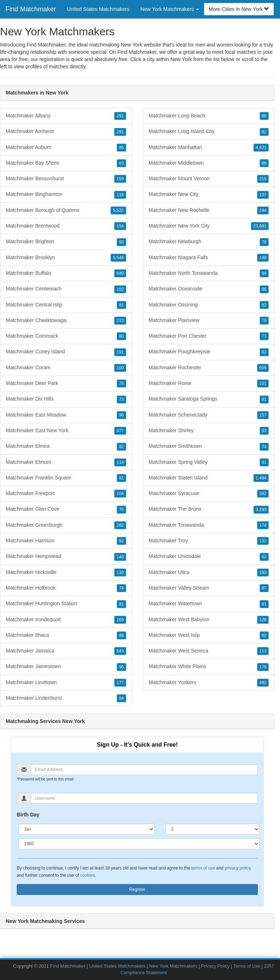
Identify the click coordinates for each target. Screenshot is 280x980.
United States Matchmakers (98, 9)
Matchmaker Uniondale (209, 557)
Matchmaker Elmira (66, 446)
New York (181, 59)
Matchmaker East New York (66, 431)
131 (263, 541)
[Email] (144, 770)
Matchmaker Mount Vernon (209, 179)
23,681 (260, 226)
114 (120, 462)
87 (264, 588)
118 (120, 195)
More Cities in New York (239, 9)
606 (263, 368)
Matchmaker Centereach (66, 289)
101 (263, 383)
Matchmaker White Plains (209, 667)
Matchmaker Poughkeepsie (209, 352)
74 (121, 588)
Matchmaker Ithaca (66, 635)
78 (264, 242)
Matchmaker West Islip (209, 635)
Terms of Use (247, 966)
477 (120, 431)
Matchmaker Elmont (66, 462)
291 (120, 116)
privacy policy (237, 868)
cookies (88, 875)
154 (120, 226)
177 (120, 683)
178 (263, 667)
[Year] (139, 844)
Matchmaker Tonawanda (209, 525)
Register (137, 889)
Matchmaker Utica (209, 573)
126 (263, 620)
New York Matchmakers (174, 966)
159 (120, 179)
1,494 (261, 478)
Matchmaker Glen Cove (66, 509)
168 (120, 620)
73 (121, 399)
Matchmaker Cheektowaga (66, 321)
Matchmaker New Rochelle (209, 210)
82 (121, 447)
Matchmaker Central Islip (66, 305)
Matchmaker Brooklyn (66, 258)
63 (121, 163)
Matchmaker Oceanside (209, 289)
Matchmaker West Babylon (209, 620)
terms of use (203, 868)
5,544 (118, 258)
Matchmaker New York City (209, 226)
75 (121, 383)
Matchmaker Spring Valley (209, 462)
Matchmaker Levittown (66, 683)
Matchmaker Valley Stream (209, 588)
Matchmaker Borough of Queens (66, 210)
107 (263, 195)
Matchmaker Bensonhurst (66, 179)
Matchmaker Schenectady (209, 415)
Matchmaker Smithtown (209, 446)
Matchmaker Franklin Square (66, 478)
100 (120, 368)
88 (121, 635)
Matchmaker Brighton (66, 242)
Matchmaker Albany (66, 116)
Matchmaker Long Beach (209, 116)
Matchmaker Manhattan (209, 148)
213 (120, 321)
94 (264, 273)
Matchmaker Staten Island (209, 478)
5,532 (118, 210)
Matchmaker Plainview (209, 321)
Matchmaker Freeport (66, 494)
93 (121, 242)
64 (121, 698)
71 (264, 336)
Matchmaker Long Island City (209, 132)
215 (263, 179)
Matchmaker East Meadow (66, 415)
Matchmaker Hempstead (66, 557)
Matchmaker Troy (209, 541)
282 (120, 525)
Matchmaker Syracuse (209, 494)
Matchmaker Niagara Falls (209, 258)
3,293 (261, 510)
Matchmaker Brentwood (66, 226)
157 (263, 415)
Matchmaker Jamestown (66, 667)
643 (120, 651)
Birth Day (28, 815)
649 (120, 273)
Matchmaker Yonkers (209, 683)
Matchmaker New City (209, 194)
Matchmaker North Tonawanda (209, 273)
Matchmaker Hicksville (66, 573)
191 (120, 352)
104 (120, 494)
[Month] (87, 829)
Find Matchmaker (31, 9)
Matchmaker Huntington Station (66, 604)
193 (263, 573)
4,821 (261, 148)
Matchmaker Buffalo (66, 273)
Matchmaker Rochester (209, 368)
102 (120, 289)
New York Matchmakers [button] (170, 9)
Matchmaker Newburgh (209, 242)
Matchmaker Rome (209, 383)
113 (263, 651)
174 (263, 525)
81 (121, 305)
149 (120, 557)
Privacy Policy (215, 966)
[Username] (144, 798)
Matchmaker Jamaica (66, 651)
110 (120, 573)
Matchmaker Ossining (209, 305)
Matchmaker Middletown (209, 163)
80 (121, 336)
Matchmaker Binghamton (66, 194)
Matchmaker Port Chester (209, 336)
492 (263, 683)
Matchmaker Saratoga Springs (209, 399)
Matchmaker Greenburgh (66, 525)
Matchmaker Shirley (209, 431)
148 (263, 258)
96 (121, 415)
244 (263, 210)
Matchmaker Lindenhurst (66, 698)
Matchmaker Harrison (66, 541)
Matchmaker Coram (66, 368)
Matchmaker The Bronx (209, 509)
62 (264, 132)
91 (264, 462)
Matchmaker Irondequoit (66, 620)
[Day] (213, 829)
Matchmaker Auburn (66, 148)
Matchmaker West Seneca (209, 651)
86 (121, 148)
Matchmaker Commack (66, 336)
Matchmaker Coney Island (66, 352)
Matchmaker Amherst (66, 132)
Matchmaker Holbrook (66, 588)
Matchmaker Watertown (209, 604)
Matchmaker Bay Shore (66, 163)
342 (263, 494)
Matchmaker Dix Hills (66, 399)
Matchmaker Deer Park (66, 383)
